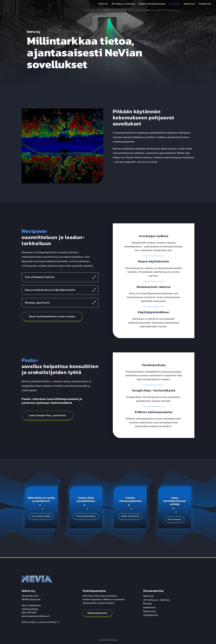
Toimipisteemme (97, 613)
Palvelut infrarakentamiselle (152, 4)
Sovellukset (175, 4)
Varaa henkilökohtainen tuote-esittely (52, 316)
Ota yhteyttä (175, 521)
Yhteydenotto (205, 4)
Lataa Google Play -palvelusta (47, 415)
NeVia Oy (103, 4)
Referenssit (189, 4)
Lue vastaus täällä (41, 517)
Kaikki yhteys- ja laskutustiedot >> (40, 622)
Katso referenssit (130, 517)
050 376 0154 (29, 612)
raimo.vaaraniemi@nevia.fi (36, 616)
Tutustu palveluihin (86, 517)
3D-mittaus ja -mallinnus (123, 4)
